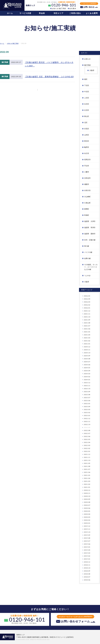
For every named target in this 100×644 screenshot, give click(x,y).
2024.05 (87, 368)
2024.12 (87, 347)
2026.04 (87, 299)
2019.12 (87, 526)
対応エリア (59, 13)
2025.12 (87, 311)
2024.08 (87, 359)
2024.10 (87, 353)
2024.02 (87, 377)
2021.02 (87, 484)
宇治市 (87, 166)
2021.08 (87, 466)
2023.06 (87, 401)
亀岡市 (87, 147)
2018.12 (87, 562)
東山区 (87, 116)
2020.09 (87, 499)
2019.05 (87, 547)
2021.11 (87, 457)
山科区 (87, 135)
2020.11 (87, 493)
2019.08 (87, 538)
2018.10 (87, 568)
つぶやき (87, 276)
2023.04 (87, 406)
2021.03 (87, 481)
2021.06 (87, 472)
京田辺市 (87, 178)
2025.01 (87, 344)
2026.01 (87, 308)
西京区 (87, 141)
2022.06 (87, 436)
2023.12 (87, 383)
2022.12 (87, 418)
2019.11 (87, 529)
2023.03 (87, 409)
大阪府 (92, 70)
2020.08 (87, 502)
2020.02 (87, 520)
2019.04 (87, 550)
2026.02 (87, 305)
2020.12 (87, 490)
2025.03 (87, 338)
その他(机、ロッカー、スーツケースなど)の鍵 (91, 267)
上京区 (87, 98)
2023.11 (87, 386)
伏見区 (87, 129)
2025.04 (87, 335)
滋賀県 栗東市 (90, 234)
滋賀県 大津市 (90, 221)
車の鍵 (87, 246)
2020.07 (87, 505)
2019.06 (87, 544)
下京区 (87, 85)
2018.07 (87, 577)
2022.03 (87, 445)
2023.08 (87, 395)
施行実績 (87, 65)
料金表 (42, 13)
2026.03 (87, 302)
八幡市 (87, 172)
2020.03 (87, 517)
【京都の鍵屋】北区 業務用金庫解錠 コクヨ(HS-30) (49, 77)
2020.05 (87, 511)
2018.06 (87, 580)
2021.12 (87, 454)
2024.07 (87, 362)
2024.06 (87, 365)
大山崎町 (87, 197)
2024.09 (87, 356)
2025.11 (87, 314)
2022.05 (87, 439)
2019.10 (87, 532)
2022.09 (87, 427)
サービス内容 (25, 13)
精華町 (87, 209)
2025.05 (87, 332)
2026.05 (87, 296)
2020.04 (87, 514)
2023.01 (87, 415)
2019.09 (87, 535)
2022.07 (87, 433)
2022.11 (87, 421)
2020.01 (87, 523)
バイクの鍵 (88, 252)
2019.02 (87, 556)
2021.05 (87, 475)
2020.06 (87, 508)
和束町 (87, 215)
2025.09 (87, 320)
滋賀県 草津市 (90, 228)
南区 (86, 79)
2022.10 (87, 424)
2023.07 (87, 398)
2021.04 (87, 478)
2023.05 (87, 404)
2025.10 (87, 317)
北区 (86, 123)
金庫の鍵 (87, 258)
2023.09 (87, 392)
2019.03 (87, 553)
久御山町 (87, 203)
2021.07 (87, 469)
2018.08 (87, 574)
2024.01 (87, 380)
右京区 (87, 104)
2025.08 (87, 323)
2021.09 (87, 463)
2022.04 (87, 442)
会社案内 (73, 9)
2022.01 (87, 451)
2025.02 (87, 341)
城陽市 (87, 184)
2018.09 (87, 571)
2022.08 (87, 430)
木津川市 (87, 190)
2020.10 (87, 496)
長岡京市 (87, 160)
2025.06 (87, 329)
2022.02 (87, 448)
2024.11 (87, 350)
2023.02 (87, 412)
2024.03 (87, 374)
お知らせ (87, 59)
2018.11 (87, 565)
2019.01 (87, 559)
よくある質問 (92, 13)
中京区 (87, 92)
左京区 (87, 110)
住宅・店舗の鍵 (90, 240)
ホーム (10, 13)
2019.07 (87, 541)
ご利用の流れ (75, 13)
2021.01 (87, 487)
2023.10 (87, 389)
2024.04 (87, 371)
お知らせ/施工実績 (59, 9)
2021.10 (87, 460)
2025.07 (87, 326)
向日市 (87, 153)
